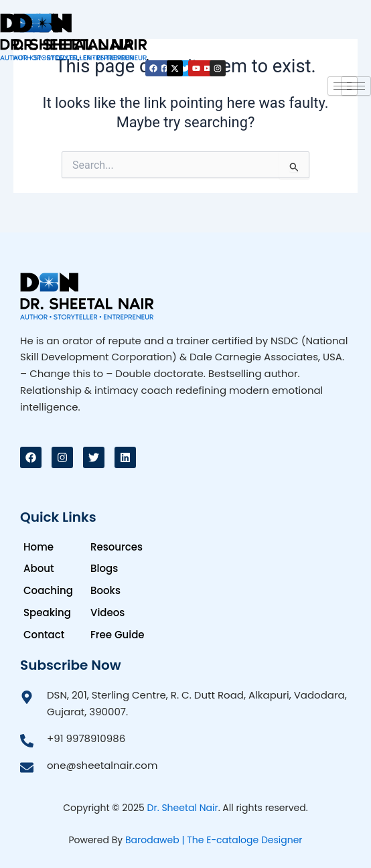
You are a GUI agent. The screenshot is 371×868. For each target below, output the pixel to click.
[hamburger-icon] (343, 86)
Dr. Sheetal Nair (183, 808)
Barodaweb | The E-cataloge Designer (214, 840)
